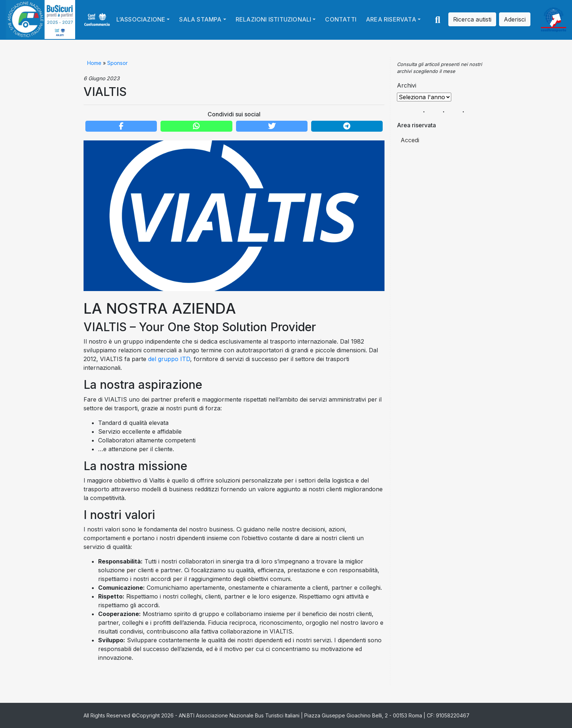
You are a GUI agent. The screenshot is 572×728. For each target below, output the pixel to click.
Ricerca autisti (472, 19)
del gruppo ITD (169, 359)
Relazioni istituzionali (274, 19)
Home (94, 63)
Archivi (407, 85)
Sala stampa (200, 19)
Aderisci (515, 19)
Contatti (341, 19)
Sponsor (117, 63)
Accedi (410, 140)
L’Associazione (141, 19)
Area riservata (391, 19)
